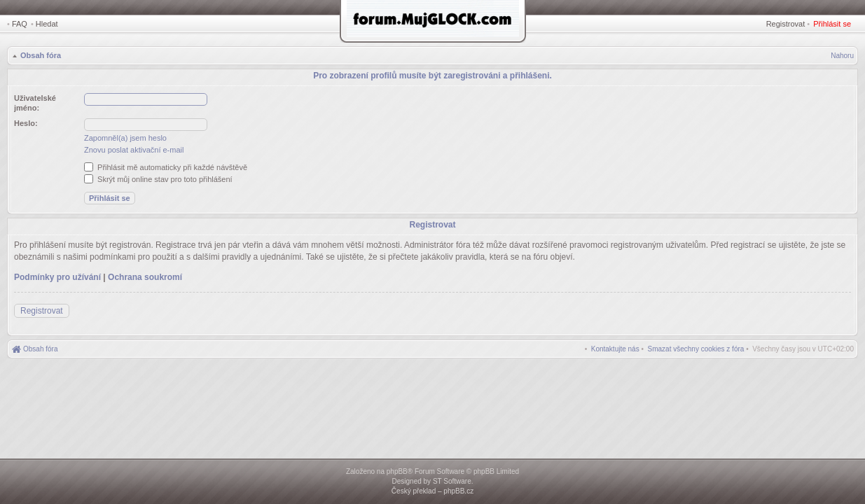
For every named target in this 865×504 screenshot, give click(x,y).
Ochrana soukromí (145, 277)
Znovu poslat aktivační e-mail (134, 150)
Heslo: (26, 123)
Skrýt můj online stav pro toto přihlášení (158, 179)
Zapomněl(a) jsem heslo (125, 138)
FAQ (20, 24)
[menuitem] (696, 349)
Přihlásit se (832, 24)
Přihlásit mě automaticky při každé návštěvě (166, 167)
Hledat (47, 24)
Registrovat (786, 24)
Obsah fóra (41, 55)
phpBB (397, 471)
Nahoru (842, 56)
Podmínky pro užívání (57, 277)
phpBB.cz (458, 491)
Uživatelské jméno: (35, 103)
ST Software (452, 481)
